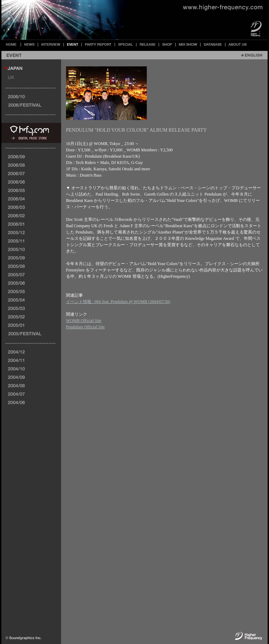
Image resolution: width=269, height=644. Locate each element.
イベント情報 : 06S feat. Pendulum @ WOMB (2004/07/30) (118, 302)
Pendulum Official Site (85, 327)
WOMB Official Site (84, 321)
